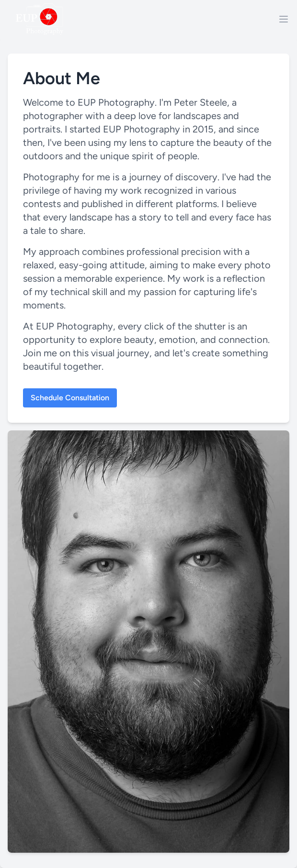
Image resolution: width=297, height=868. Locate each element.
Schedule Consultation (70, 398)
